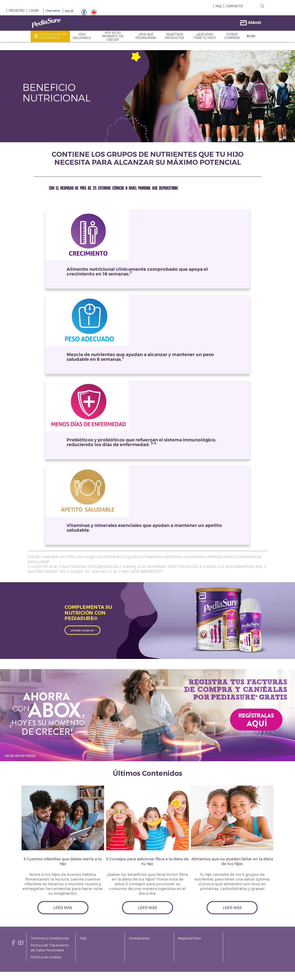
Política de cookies (46, 957)
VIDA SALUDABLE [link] (82, 36)
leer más (63, 907)
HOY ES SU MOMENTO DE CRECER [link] (113, 36)
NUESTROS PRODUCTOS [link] (175, 36)
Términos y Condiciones (50, 938)
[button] (253, 7)
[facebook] (13, 944)
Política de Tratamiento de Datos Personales (50, 948)
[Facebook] (84, 13)
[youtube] (94, 13)
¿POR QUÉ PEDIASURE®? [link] (146, 36)
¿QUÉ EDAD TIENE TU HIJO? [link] (205, 36)
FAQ (219, 6)
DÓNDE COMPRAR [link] (232, 36)
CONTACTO (234, 6)
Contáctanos (139, 938)
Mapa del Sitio (189, 938)
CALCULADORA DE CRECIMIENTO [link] (53, 36)
